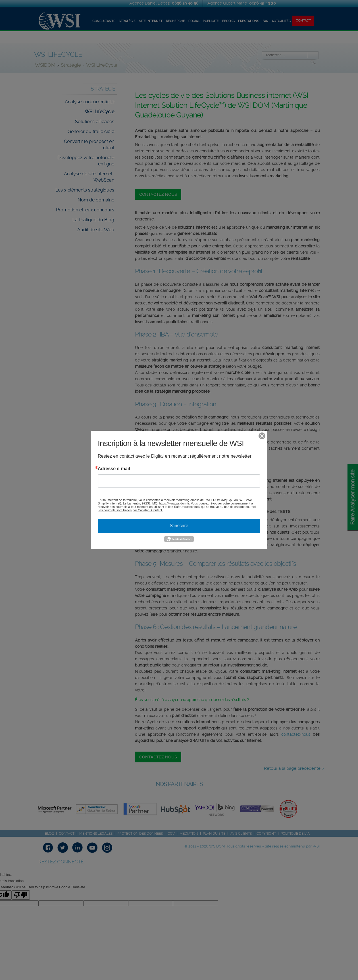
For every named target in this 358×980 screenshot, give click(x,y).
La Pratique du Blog (93, 220)
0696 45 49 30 (263, 3)
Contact (67, 834)
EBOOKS (228, 21)
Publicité (211, 21)
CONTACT (303, 21)
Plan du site (214, 834)
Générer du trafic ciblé (91, 132)
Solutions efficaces (95, 122)
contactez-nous (296, 734)
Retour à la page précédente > (294, 768)
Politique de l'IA (295, 834)
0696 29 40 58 (185, 3)
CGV (171, 834)
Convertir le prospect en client (89, 145)
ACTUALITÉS (281, 21)
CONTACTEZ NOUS (158, 194)
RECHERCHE (175, 21)
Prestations (249, 21)
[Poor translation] (21, 895)
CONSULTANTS (104, 21)
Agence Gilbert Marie (228, 3)
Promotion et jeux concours (85, 210)
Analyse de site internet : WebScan (89, 177)
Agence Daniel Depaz (150, 3)
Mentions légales (96, 834)
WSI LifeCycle (102, 65)
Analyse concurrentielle (89, 102)
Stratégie (71, 65)
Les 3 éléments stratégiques (85, 190)
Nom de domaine (96, 200)
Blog (49, 834)
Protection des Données (140, 834)
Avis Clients (241, 834)
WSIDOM (46, 65)
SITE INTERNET (151, 21)
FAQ (265, 21)
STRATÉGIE (127, 21)
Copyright (266, 834)
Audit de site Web (96, 230)
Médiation (189, 834)
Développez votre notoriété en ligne (86, 161)
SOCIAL (194, 21)
